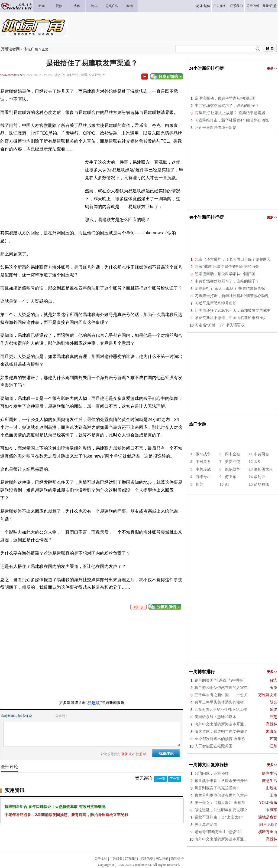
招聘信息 (147, 859)
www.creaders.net (12, 75)
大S (257, 462)
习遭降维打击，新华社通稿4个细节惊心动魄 (232, 120)
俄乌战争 (203, 454)
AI (227, 484)
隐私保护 (177, 859)
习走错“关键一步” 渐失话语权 (220, 325)
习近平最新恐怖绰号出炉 (216, 128)
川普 (199, 484)
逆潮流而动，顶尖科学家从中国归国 (225, 98)
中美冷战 (203, 469)
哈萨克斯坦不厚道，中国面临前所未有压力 (231, 318)
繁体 (207, 6)
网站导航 (162, 859)
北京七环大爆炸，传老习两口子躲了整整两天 (233, 259)
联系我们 (131, 859)
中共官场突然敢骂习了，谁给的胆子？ (227, 106)
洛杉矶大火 (263, 469)
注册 (273, 6)
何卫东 (231, 477)
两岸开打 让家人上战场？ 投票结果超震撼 (230, 113)
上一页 (160, 779)
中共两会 (261, 454)
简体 (199, 6)
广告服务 (116, 859)
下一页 (174, 779)
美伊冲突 (232, 462)
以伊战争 (232, 469)
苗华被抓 (261, 484)
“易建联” (94, 703)
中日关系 (203, 462)
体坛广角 (31, 49)
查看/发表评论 (91, 75)
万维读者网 (10, 49)
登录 (266, 6)
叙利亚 (260, 477)
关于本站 (101, 859)
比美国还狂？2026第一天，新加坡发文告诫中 (233, 310)
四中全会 (232, 454)
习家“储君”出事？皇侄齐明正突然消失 (227, 267)
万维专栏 (203, 477)
